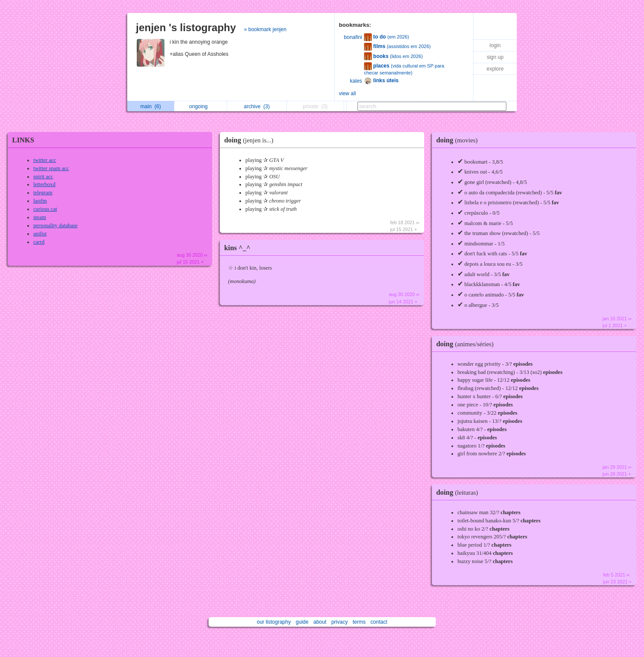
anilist (40, 234)
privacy (339, 622)
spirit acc (43, 177)
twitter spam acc (51, 168)
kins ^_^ (237, 248)
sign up (495, 57)
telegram (43, 193)
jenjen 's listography (186, 27)
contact (379, 622)
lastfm (40, 201)
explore (495, 69)
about (320, 622)
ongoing (201, 106)
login (495, 45)
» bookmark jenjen (265, 29)
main (150, 106)
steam (40, 217)
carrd (39, 242)
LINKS (23, 140)
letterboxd (44, 184)
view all (347, 93)
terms (359, 622)
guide (302, 622)
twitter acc (45, 160)
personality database (55, 225)
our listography (274, 622)
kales (356, 81)
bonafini (353, 37)
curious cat (45, 209)
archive (257, 106)
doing (251, 140)
